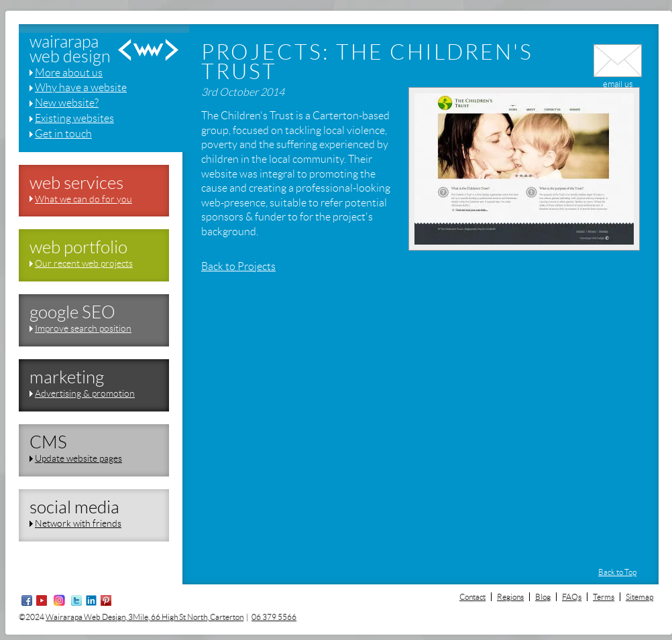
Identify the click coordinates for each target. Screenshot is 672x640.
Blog (543, 597)
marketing (67, 377)
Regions (510, 597)
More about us (69, 73)
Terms (604, 597)
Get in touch (63, 134)
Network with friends (78, 523)
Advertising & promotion (85, 393)
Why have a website (81, 87)
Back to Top (617, 572)
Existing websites (74, 118)
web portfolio (78, 247)
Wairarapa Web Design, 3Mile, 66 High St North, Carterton (145, 617)
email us (618, 79)
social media (74, 507)
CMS (48, 442)
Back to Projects (238, 266)
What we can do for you (83, 199)
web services (76, 183)
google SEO (72, 312)
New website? (67, 103)
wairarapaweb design (70, 50)
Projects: (266, 52)
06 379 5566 (274, 617)
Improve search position (83, 328)
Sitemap (639, 597)
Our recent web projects (84, 263)
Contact (472, 597)
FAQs (572, 597)
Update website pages (78, 458)
